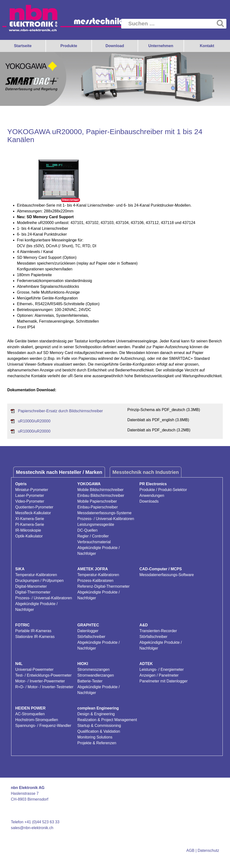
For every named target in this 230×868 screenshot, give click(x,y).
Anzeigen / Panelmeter (159, 675)
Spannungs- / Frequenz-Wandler (43, 726)
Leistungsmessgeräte (96, 524)
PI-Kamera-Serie (30, 524)
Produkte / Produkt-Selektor (163, 490)
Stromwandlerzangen (96, 675)
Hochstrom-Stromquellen (37, 720)
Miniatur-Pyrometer (32, 490)
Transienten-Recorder (158, 631)
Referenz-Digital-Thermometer (104, 586)
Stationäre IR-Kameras (35, 637)
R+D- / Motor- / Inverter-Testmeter (44, 687)
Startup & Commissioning (99, 726)
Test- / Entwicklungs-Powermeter (43, 675)
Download (115, 46)
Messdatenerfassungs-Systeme (104, 513)
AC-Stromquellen (30, 714)
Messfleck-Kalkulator (33, 513)
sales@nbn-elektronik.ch (32, 828)
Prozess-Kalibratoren (95, 581)
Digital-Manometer (31, 586)
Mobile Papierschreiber (97, 501)
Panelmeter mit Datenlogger (164, 681)
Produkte (69, 46)
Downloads (149, 501)
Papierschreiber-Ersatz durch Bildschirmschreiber (60, 411)
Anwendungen (152, 495)
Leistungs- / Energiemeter (162, 669)
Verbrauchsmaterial (94, 542)
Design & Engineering (96, 714)
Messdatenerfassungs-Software (167, 575)
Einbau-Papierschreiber (98, 507)
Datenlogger (88, 631)
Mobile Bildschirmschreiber (100, 490)
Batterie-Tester (90, 681)
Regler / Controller (93, 536)
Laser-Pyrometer (30, 495)
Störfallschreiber (91, 637)
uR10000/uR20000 (34, 421)
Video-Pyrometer (30, 501)
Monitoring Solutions (95, 737)
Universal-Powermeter (34, 669)
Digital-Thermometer (33, 592)
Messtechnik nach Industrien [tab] (146, 472)
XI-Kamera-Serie (30, 519)
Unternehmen (161, 46)
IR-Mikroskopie (28, 530)
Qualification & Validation (99, 731)
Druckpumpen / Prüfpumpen (39, 581)
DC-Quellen (88, 530)
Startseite (23, 46)
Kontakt (207, 46)
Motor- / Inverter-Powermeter (40, 681)
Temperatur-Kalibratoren (36, 575)
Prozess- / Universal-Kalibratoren (106, 519)
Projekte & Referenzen (97, 743)
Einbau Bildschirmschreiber (101, 495)
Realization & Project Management (107, 720)
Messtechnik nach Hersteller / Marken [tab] (59, 472)
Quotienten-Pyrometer (34, 507)
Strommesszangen (93, 669)
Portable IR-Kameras (33, 631)
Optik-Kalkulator (29, 536)
